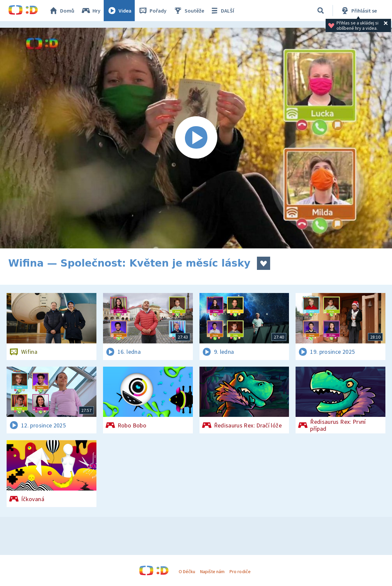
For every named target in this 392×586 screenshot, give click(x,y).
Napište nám (212, 571)
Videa (119, 11)
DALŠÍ (222, 11)
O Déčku (187, 571)
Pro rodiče (240, 571)
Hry (91, 11)
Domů (61, 11)
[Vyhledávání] (321, 11)
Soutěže (189, 11)
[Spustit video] (196, 138)
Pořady (152, 11)
